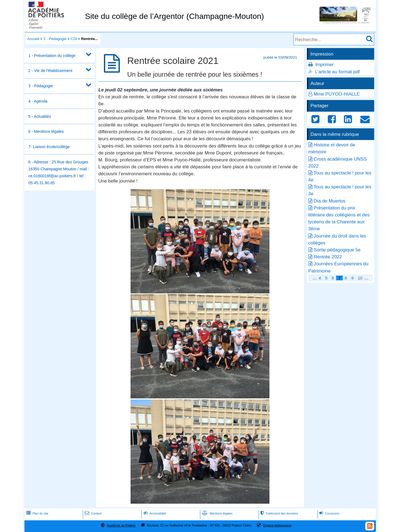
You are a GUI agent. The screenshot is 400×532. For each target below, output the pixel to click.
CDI (74, 39)
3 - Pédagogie (55, 39)
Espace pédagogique (278, 525)
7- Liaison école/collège (49, 147)
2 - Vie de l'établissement (50, 71)
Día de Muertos (330, 201)
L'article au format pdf (337, 72)
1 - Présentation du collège (52, 56)
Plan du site (37, 513)
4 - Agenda (38, 101)
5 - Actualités (40, 116)
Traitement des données (279, 513)
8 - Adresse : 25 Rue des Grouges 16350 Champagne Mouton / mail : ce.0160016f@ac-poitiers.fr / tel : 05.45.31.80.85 (59, 173)
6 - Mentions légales (46, 131)
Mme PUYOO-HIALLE (337, 94)
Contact (93, 513)
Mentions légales (217, 513)
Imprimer (324, 65)
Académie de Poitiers (121, 525)
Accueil (33, 39)
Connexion (329, 513)
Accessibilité (154, 513)
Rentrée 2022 (328, 257)
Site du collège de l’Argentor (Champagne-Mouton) (174, 16)
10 (360, 278)
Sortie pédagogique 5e (337, 250)
